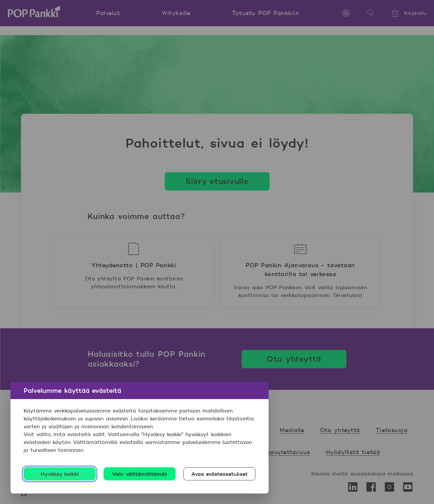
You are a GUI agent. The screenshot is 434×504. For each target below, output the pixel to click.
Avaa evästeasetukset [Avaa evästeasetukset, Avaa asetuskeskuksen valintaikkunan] (220, 474)
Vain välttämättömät (140, 474)
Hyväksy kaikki (60, 474)
